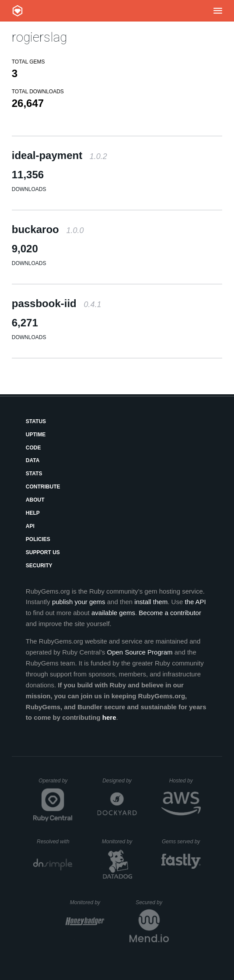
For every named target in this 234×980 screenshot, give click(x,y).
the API (195, 602)
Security (39, 566)
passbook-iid (57, 303)
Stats (34, 474)
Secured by (152, 902)
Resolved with (55, 842)
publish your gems (79, 602)
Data (33, 460)
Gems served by (181, 842)
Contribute (43, 487)
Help (33, 513)
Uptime (36, 435)
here (109, 717)
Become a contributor (170, 613)
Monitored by (119, 842)
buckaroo (48, 229)
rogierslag (39, 37)
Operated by (56, 784)
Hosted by (185, 781)
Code (33, 448)
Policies (38, 539)
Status (36, 421)
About (35, 500)
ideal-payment (59, 155)
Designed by (119, 781)
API (30, 526)
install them (151, 602)
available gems (113, 613)
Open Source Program (140, 652)
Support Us (43, 552)
